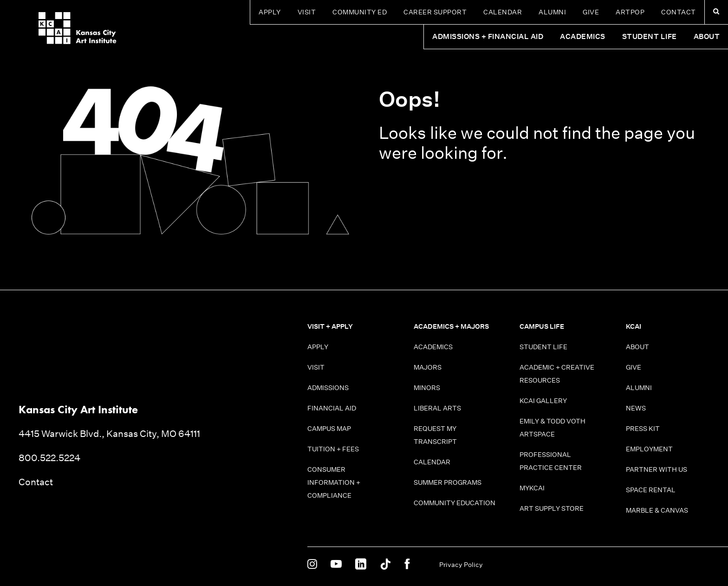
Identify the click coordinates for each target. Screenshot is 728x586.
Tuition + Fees (333, 449)
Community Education (455, 503)
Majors (428, 367)
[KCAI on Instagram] (312, 565)
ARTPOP (630, 12)
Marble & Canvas (657, 510)
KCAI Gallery (543, 401)
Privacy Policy (461, 565)
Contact (679, 12)
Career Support (435, 12)
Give (591, 12)
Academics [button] (583, 36)
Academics (433, 347)
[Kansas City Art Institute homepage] (58, 33)
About (637, 347)
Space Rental (651, 490)
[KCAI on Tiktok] (385, 565)
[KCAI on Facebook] (407, 565)
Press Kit (643, 429)
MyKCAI (532, 488)
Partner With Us (656, 469)
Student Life (543, 347)
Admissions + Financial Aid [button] (488, 36)
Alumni (552, 12)
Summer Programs (448, 482)
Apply (270, 12)
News (636, 408)
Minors (427, 388)
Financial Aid (332, 408)
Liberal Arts (437, 408)
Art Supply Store (552, 508)
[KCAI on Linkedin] (361, 565)
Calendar (503, 12)
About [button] (707, 36)
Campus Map (329, 429)
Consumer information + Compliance (334, 482)
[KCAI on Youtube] (336, 565)
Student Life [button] (650, 36)
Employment (649, 449)
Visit (307, 12)
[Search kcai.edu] (717, 12)
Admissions (328, 388)
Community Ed (360, 12)
